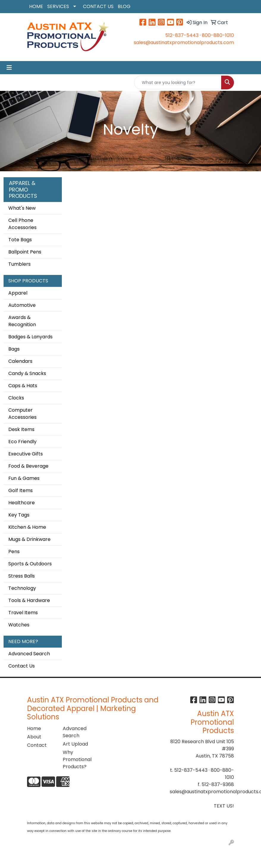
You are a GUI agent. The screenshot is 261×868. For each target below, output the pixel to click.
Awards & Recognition (22, 321)
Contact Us (22, 666)
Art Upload (75, 744)
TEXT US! (224, 806)
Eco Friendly (22, 442)
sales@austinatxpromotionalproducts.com (184, 42)
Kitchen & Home (27, 527)
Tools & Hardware (29, 600)
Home (34, 728)
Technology (22, 588)
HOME (36, 6)
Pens (14, 552)
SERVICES (58, 6)
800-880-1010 (218, 35)
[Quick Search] (178, 83)
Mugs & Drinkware (29, 539)
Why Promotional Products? (77, 759)
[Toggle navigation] (9, 68)
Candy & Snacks (27, 373)
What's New (22, 208)
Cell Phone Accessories (22, 224)
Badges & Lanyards (30, 337)
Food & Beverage (28, 466)
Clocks (16, 398)
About (34, 737)
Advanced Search (29, 654)
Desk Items (21, 429)
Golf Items (21, 490)
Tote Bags (20, 240)
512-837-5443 (182, 35)
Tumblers (19, 264)
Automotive (22, 305)
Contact (37, 745)
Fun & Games (24, 478)
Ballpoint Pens (25, 252)
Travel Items (23, 613)
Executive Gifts (26, 454)
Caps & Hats (23, 386)
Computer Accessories (22, 414)
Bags (14, 349)
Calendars (20, 361)
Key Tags (19, 515)
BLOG (124, 6)
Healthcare (22, 503)
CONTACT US (98, 6)
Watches (19, 625)
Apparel (18, 293)
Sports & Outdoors (30, 564)
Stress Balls (22, 576)
